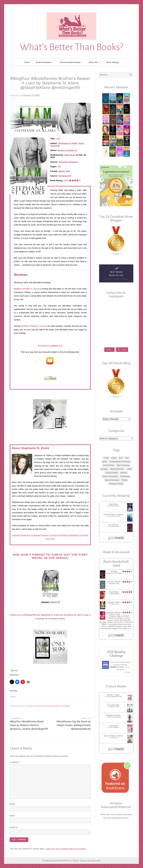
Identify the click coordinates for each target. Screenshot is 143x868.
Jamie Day (114, 738)
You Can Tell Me (114, 582)
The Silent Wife (113, 705)
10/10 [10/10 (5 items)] (105, 462)
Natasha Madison (114, 717)
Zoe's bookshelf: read (116, 564)
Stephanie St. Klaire (68, 143)
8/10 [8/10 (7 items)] (121, 458)
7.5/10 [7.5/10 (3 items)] (106, 458)
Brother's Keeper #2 (67, 150)
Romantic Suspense (68, 162)
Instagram (54, 535)
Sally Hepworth (115, 594)
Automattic (96, 861)
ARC (68, 171)
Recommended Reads (70, 62)
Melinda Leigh (115, 583)
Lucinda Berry (114, 527)
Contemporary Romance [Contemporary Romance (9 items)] (120, 462)
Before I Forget (113, 695)
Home (27, 62)
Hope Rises (113, 504)
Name (13, 804)
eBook (62, 171)
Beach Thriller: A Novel (113, 736)
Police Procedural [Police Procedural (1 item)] (110, 476)
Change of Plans (114, 602)
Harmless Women (114, 612)
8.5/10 (24, 706)
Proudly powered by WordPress (56, 861)
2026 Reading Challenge (116, 654)
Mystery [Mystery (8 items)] (124, 473)
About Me (93, 62)
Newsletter (74, 535)
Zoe (112, 662)
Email (13, 816)
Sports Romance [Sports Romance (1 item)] (112, 480)
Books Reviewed (43, 62)
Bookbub (64, 535)
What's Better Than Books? (72, 47)
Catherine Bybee (114, 516)
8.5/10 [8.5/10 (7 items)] (114, 458)
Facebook (25, 535)
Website (16, 535)
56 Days (114, 571)
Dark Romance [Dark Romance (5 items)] (123, 465)
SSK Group (70, 155)
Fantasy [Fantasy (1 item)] (104, 469)
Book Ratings (113, 62)
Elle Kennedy (114, 727)
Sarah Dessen (115, 604)
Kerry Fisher (114, 707)
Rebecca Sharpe (115, 614)
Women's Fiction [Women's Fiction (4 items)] (116, 484)
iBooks (54, 602)
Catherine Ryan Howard (115, 573)
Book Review (45, 706)
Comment (15, 762)
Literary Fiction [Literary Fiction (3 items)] (112, 473)
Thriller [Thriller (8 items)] (125, 480)
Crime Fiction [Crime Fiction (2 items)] (109, 465)
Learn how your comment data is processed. (66, 849)
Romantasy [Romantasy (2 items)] (125, 476)
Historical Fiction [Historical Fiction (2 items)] (117, 469)
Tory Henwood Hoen (114, 697)
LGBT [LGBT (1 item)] (129, 469)
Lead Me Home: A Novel (113, 514)
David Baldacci (114, 506)
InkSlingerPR (65, 176)
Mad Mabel (114, 592)
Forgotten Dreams (113, 715)
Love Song (113, 726)
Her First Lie (113, 525)
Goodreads (35, 535)
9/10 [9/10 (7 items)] (127, 458)
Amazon (45, 535)
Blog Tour (33, 706)
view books (127, 672)
